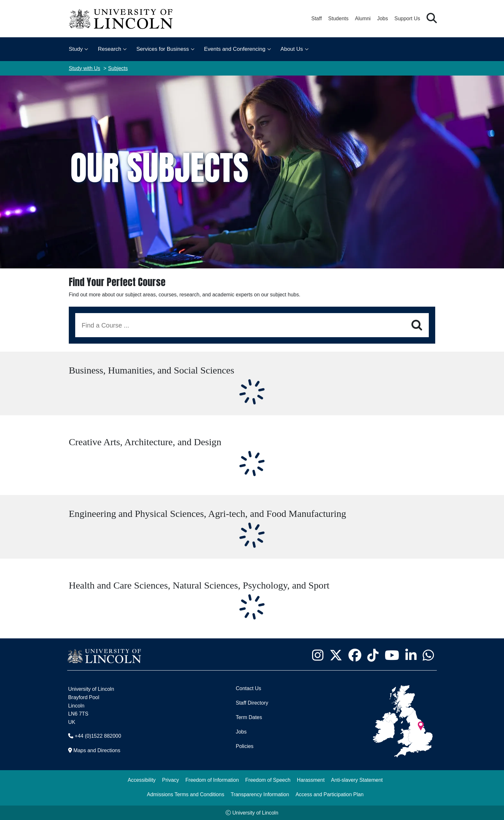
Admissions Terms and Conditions (186, 794)
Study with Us (85, 68)
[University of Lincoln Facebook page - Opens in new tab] (355, 655)
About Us (292, 49)
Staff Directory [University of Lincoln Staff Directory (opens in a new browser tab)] (252, 703)
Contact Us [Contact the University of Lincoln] (248, 688)
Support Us (407, 18)
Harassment (311, 780)
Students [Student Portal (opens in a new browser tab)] (338, 18)
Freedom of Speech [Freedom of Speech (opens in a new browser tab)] (268, 780)
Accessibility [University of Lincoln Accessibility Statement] (142, 780)
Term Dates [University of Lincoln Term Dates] (249, 717)
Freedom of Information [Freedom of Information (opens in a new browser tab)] (212, 780)
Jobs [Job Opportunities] (241, 732)
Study (76, 49)
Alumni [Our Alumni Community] (363, 18)
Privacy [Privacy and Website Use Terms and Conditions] (170, 780)
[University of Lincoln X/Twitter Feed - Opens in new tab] (336, 655)
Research (109, 49)
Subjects (118, 68)
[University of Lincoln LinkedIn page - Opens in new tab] (411, 655)
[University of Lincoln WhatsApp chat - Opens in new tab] (428, 655)
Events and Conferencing (235, 49)
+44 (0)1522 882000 (98, 736)
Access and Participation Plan (329, 794)
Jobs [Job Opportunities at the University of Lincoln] (382, 18)
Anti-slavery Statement (357, 780)
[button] (432, 18)
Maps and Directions (97, 750)
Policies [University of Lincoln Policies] (244, 746)
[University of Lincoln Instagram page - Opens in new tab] (318, 655)
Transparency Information (260, 794)
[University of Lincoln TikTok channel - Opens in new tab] (373, 655)
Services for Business (162, 49)
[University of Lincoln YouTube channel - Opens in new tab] (392, 655)
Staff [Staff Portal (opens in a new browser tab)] (316, 18)
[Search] (417, 325)
